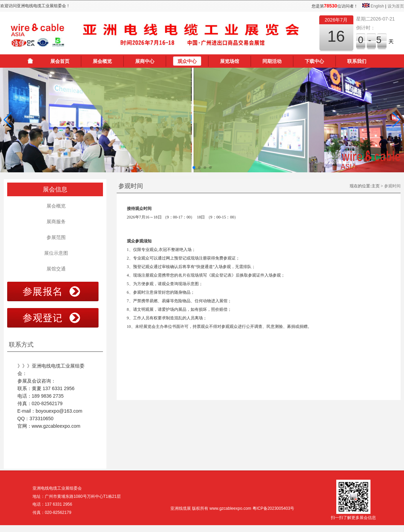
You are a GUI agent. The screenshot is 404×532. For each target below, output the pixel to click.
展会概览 (102, 61)
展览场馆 (230, 61)
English (377, 6)
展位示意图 (55, 253)
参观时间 (392, 186)
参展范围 (55, 237)
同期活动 (272, 61)
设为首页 (396, 6)
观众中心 (187, 61)
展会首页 (60, 61)
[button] (8, 120)
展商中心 (145, 61)
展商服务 (55, 222)
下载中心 (314, 61)
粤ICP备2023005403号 (273, 508)
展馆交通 (55, 269)
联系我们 (357, 61)
